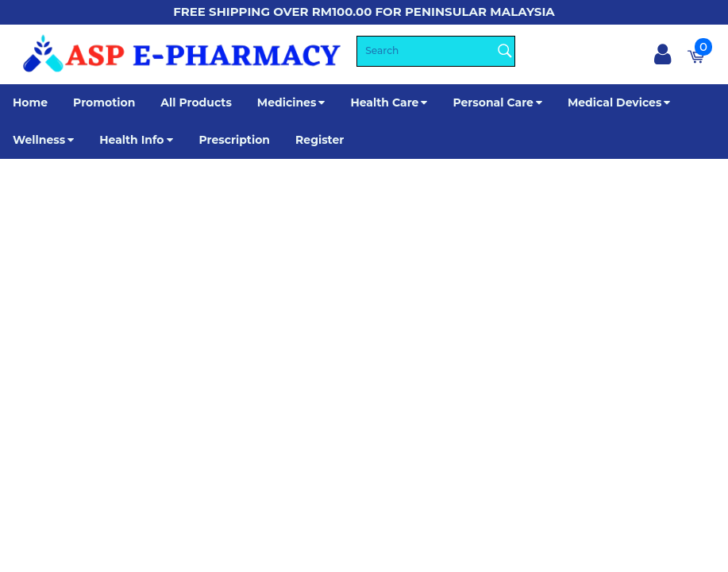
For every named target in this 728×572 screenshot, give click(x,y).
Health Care (384, 102)
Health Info (136, 140)
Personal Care (493, 102)
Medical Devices (614, 102)
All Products (196, 102)
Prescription (234, 140)
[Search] (436, 51)
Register (320, 140)
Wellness (39, 140)
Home (30, 102)
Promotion (104, 102)
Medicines (287, 102)
